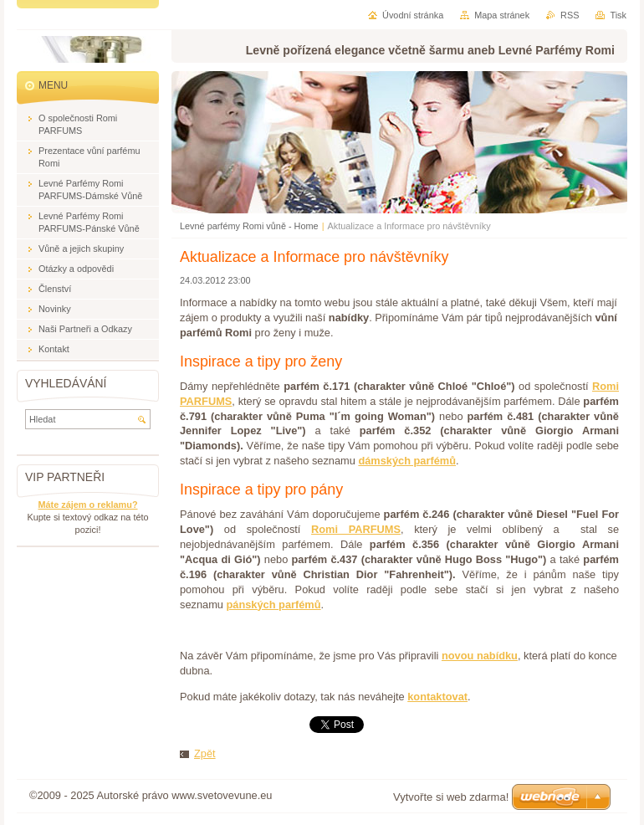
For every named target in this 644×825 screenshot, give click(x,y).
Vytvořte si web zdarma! (451, 797)
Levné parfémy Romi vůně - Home (249, 226)
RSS (570, 15)
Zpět (205, 753)
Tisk (618, 15)
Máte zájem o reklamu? (87, 505)
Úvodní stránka (413, 15)
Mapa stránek (502, 15)
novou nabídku (480, 656)
